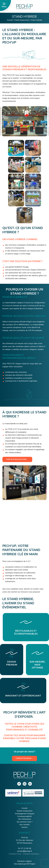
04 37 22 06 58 (25, 848)
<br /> (24, 522)
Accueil (10, 20)
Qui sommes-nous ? (25, 822)
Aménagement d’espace (25, 814)
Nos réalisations (25, 819)
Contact (24, 827)
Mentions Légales (24, 861)
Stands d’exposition (25, 811)
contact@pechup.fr (24, 851)
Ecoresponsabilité (25, 816)
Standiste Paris (15, 854)
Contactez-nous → (24, 758)
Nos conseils (25, 825)
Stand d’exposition (22, 20)
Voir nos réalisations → (17, 459)
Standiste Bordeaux (31, 854)
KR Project (31, 864)
